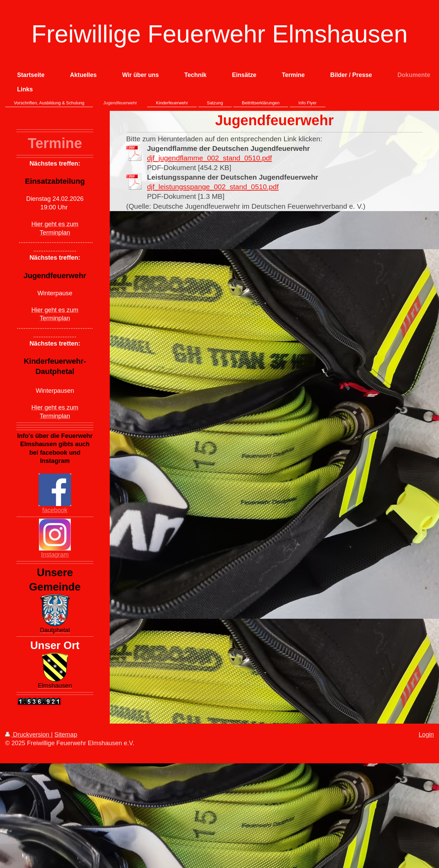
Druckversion (28, 735)
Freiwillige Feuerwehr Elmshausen (219, 34)
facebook (55, 510)
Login (426, 735)
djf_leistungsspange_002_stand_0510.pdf (213, 187)
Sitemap (66, 735)
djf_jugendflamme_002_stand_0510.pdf (209, 158)
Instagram (55, 555)
